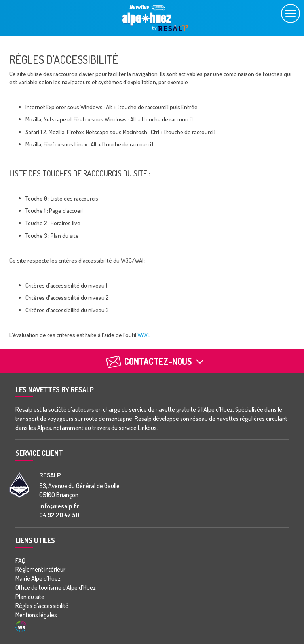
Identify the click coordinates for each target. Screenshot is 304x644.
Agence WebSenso (21, 627)
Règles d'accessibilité (42, 606)
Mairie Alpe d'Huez (38, 578)
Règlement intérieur (40, 569)
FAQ (20, 561)
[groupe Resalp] (19, 485)
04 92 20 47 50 (59, 515)
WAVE (144, 335)
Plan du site (30, 597)
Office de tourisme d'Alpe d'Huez (56, 587)
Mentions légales (36, 615)
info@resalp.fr (59, 506)
